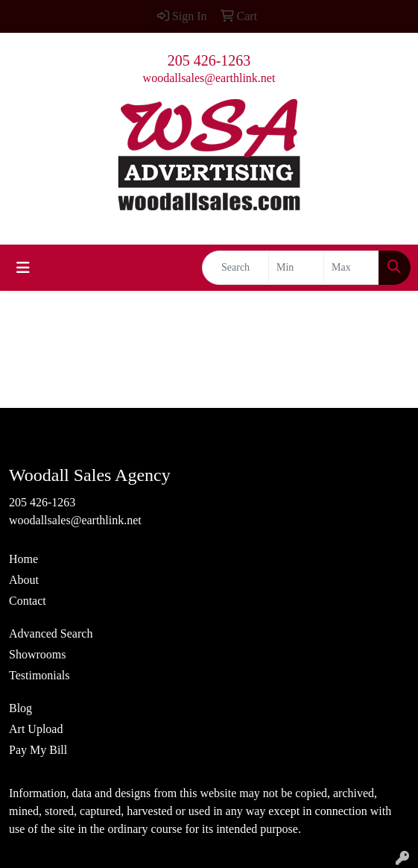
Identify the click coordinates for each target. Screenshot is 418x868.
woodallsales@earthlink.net (209, 78)
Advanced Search (51, 633)
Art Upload (36, 729)
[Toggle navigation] (23, 268)
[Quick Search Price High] (351, 268)
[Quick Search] (235, 268)
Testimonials (39, 675)
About (24, 580)
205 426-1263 (209, 60)
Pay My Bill (38, 750)
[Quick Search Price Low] (296, 268)
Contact (28, 601)
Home (23, 559)
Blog (20, 708)
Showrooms (37, 654)
